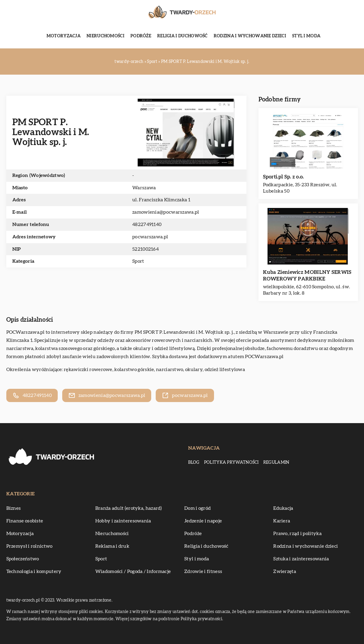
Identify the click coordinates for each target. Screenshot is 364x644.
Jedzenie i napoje (203, 521)
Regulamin (276, 463)
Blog (194, 463)
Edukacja (283, 508)
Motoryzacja (64, 36)
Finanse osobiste (25, 521)
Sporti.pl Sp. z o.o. (283, 177)
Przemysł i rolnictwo (29, 546)
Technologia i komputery (34, 571)
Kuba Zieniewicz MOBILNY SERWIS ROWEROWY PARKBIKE (307, 276)
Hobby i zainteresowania (123, 521)
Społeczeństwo (23, 559)
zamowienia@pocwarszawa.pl (166, 212)
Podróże (141, 36)
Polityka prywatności (231, 463)
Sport (138, 261)
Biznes (14, 508)
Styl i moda (306, 36)
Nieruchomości (106, 36)
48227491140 (147, 224)
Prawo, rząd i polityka (297, 534)
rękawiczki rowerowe (88, 370)
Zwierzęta (285, 571)
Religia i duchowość (182, 36)
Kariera (282, 521)
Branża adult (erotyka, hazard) (129, 508)
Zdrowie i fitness (203, 571)
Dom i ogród (197, 508)
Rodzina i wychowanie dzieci (250, 36)
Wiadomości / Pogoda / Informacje (133, 571)
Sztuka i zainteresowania (301, 559)
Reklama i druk (112, 546)
